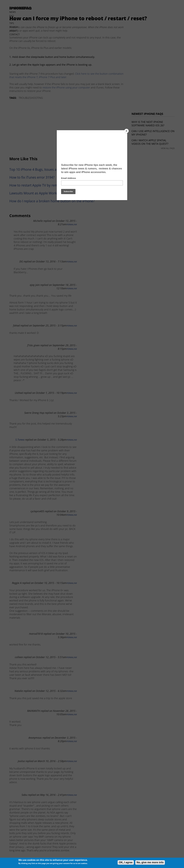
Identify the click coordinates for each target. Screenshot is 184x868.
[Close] (126, 131)
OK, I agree (126, 862)
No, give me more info (150, 862)
